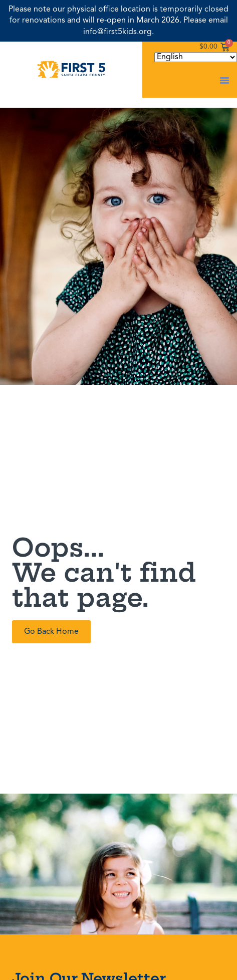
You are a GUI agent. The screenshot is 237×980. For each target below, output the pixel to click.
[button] (224, 80)
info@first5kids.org (117, 32)
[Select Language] (196, 57)
